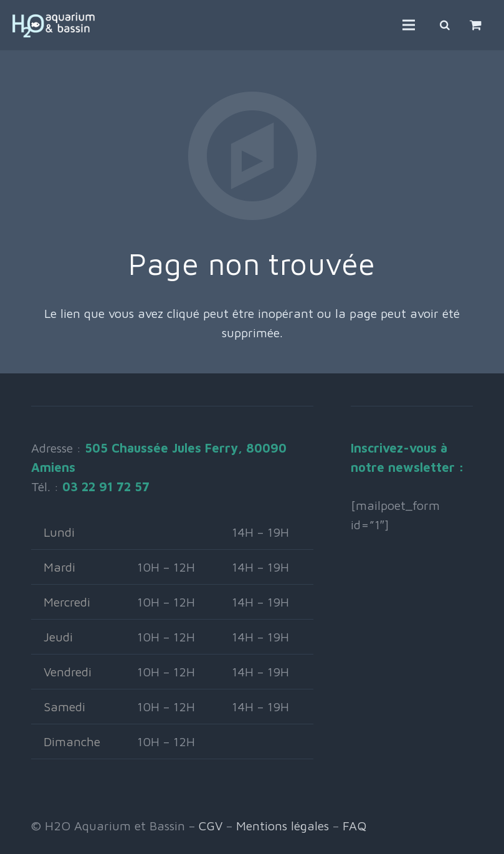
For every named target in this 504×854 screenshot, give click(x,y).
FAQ (354, 826)
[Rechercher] (445, 25)
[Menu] (409, 25)
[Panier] (476, 25)
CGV (211, 826)
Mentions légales (283, 826)
